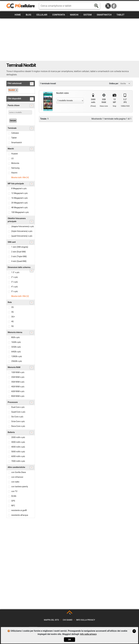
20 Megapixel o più (19, 203)
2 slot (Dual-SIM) (19, 252)
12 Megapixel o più (19, 193)
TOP (70, 614)
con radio (15, 482)
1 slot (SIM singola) (20, 247)
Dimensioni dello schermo (21, 268)
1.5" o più (15, 272)
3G (12, 312)
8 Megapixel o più (19, 189)
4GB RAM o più (18, 387)
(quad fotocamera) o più (22, 236)
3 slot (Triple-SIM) (19, 257)
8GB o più (15, 337)
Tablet (121, 15)
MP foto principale (21, 184)
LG (12, 158)
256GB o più (17, 361)
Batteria (21, 433)
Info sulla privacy (86, 620)
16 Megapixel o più (19, 198)
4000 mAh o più (18, 447)
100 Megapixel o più (20, 212)
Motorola (15, 163)
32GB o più (16, 347)
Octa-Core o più (18, 421)
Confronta (59, 15)
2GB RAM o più (18, 377)
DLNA (14, 496)
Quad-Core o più (18, 412)
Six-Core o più (17, 417)
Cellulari (42, 15)
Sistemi (88, 15)
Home (18, 15)
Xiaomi (14, 173)
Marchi (74, 15)
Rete (21, 303)
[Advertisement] (69, 40)
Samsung (15, 168)
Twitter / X (108, 6)
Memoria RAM (21, 368)
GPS (13, 501)
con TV (14, 491)
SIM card (21, 242)
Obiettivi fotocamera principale (21, 220)
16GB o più (16, 342)
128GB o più (17, 356)
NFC (13, 506)
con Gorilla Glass (19, 472)
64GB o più (16, 352)
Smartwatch (104, 15)
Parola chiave (21, 106)
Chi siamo (68, 620)
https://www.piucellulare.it (22, 6)
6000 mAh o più (18, 456)
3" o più (15, 282)
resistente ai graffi (19, 510)
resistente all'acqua (20, 515)
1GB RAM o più (18, 372)
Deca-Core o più (18, 426)
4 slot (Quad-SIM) (19, 261)
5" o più (15, 291)
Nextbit (12, 90)
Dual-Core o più (18, 407)
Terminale (21, 128)
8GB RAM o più (18, 396)
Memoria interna (21, 333)
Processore (21, 403)
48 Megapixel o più (19, 208)
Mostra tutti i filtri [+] (20, 178)
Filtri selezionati (21, 84)
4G (12, 322)
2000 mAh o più (18, 437)
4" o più (15, 287)
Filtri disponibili (21, 99)
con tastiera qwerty (20, 487)
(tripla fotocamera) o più (22, 231)
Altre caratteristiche (21, 468)
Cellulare (15, 133)
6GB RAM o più (18, 391)
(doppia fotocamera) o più (23, 226)
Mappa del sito (52, 620)
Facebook (114, 6)
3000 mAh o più (18, 442)
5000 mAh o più (18, 452)
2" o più (15, 277)
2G (12, 307)
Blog (29, 15)
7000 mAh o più (18, 461)
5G (12, 326)
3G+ (13, 317)
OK (69, 640)
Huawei (15, 154)
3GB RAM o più (18, 382)
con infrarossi (17, 477)
